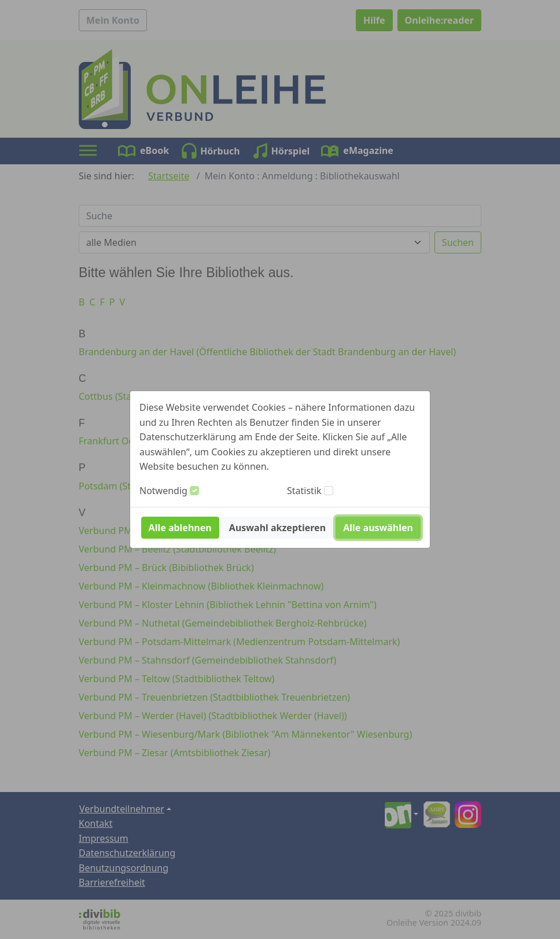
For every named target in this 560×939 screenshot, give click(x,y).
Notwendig (163, 491)
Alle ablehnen (180, 528)
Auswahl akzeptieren (277, 528)
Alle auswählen (378, 528)
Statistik (304, 491)
